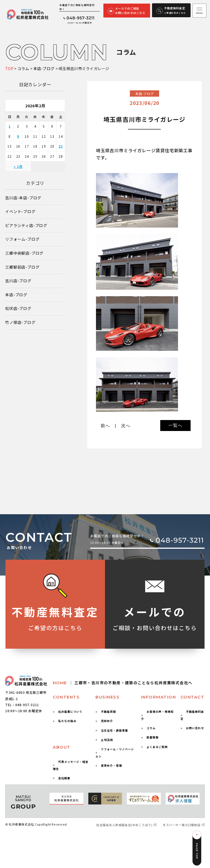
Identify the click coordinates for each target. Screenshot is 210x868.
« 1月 (18, 166)
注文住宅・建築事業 (114, 730)
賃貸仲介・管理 (111, 765)
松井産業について (70, 712)
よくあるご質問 (157, 747)
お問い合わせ (195, 728)
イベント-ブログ (20, 212)
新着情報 (153, 737)
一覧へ (175, 425)
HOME (122, 683)
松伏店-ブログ (18, 308)
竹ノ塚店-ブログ (20, 322)
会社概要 (64, 778)
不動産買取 (108, 712)
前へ (105, 426)
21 (61, 146)
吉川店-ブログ (18, 281)
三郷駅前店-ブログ (22, 267)
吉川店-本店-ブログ (23, 198)
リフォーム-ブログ (22, 239)
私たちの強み (67, 721)
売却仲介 (107, 721)
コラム (151, 728)
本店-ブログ (16, 295)
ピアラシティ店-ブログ (26, 225)
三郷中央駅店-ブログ (24, 253)
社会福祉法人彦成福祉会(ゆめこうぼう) (124, 825)
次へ (126, 426)
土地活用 (107, 740)
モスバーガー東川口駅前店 (182, 825)
